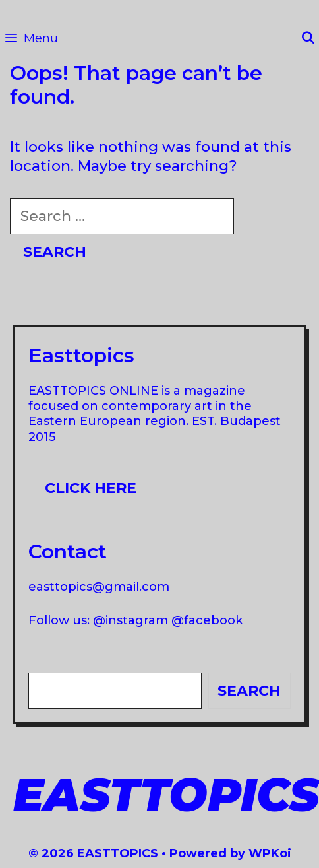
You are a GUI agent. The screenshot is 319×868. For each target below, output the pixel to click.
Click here (91, 488)
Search (249, 691)
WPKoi (270, 853)
